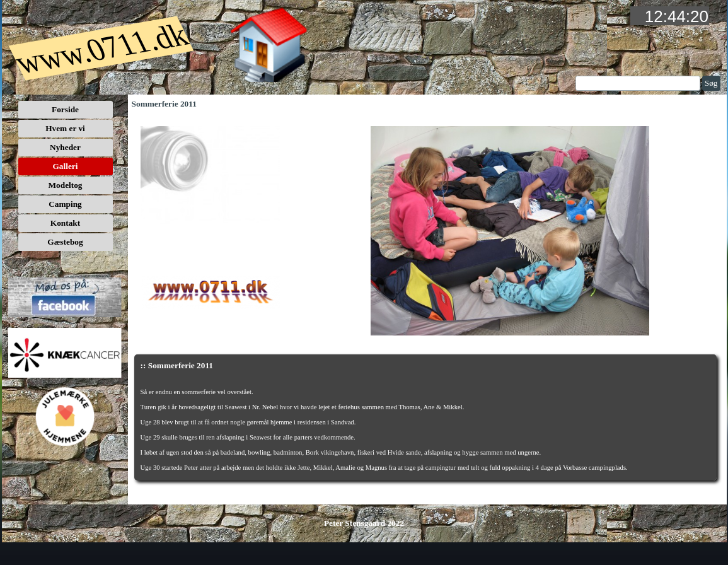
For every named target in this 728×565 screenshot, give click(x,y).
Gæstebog (65, 242)
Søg (711, 83)
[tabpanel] (426, 429)
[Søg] (638, 83)
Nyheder (65, 147)
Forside (65, 109)
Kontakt (65, 223)
